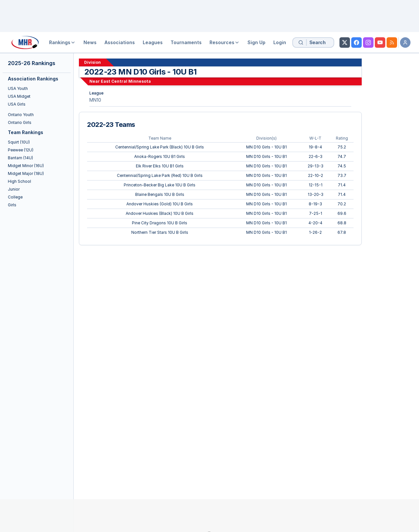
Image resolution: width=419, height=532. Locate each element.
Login (280, 42)
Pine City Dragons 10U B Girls (160, 223)
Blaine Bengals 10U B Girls (160, 194)
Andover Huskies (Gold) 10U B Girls (160, 204)
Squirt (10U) (19, 142)
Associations (120, 42)
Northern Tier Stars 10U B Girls (160, 232)
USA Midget (19, 96)
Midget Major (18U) (26, 173)
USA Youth (18, 88)
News (90, 42)
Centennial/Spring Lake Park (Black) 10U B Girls (160, 147)
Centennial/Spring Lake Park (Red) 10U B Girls (160, 175)
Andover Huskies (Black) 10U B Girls (160, 213)
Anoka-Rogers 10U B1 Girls (160, 156)
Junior (14, 189)
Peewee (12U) (21, 150)
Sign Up (256, 42)
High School (19, 181)
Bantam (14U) (20, 158)
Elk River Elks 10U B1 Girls (160, 166)
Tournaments (186, 42)
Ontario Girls (20, 122)
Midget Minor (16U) (26, 166)
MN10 (95, 100)
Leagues (153, 42)
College (15, 197)
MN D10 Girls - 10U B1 (266, 147)
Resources (225, 42)
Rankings (62, 42)
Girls (12, 205)
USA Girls (17, 104)
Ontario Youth (21, 115)
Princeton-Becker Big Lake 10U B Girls (160, 185)
